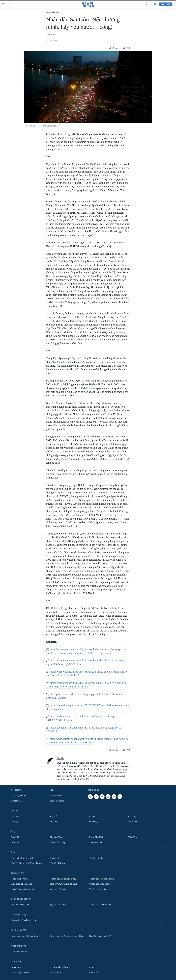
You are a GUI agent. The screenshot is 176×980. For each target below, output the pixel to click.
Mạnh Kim (16, 837)
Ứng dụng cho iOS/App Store (25, 936)
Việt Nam (16, 817)
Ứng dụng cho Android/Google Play (67, 936)
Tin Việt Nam (56, 796)
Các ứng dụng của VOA (100, 936)
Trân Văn (51, 35)
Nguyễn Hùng (57, 837)
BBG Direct (17, 967)
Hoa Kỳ (54, 822)
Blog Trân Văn (53, 13)
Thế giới (15, 822)
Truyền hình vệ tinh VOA (23, 858)
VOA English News (20, 972)
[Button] (115, 48)
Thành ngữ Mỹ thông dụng (101, 879)
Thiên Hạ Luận (96, 842)
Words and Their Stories (100, 884)
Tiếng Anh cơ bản (19, 879)
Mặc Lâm (16, 842)
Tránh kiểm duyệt (19, 952)
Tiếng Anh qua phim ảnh (23, 889)
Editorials (94, 972)
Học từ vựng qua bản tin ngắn (64, 884)
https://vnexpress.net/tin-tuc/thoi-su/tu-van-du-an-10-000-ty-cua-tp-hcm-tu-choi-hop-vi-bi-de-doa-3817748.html (87, 685)
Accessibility (56, 972)
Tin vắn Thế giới (58, 863)
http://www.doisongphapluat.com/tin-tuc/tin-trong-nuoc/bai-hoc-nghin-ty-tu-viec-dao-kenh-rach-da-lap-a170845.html (88, 741)
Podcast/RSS (17, 801)
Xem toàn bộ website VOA (24, 920)
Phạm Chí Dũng (58, 842)
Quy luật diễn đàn (58, 905)
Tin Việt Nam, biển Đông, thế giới (27, 863)
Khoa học (133, 817)
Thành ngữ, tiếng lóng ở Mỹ (63, 879)
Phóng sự (55, 858)
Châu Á (54, 817)
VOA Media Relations (60, 967)
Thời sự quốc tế (57, 801)
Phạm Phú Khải (96, 837)
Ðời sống (93, 822)
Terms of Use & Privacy (100, 905)
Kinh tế (93, 817)
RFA (91, 967)
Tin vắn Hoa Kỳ (97, 858)
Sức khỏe (132, 822)
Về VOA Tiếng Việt (20, 905)
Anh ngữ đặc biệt (58, 889)
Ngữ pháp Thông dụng (22, 884)
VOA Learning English (100, 889)
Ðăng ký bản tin (19, 796)
